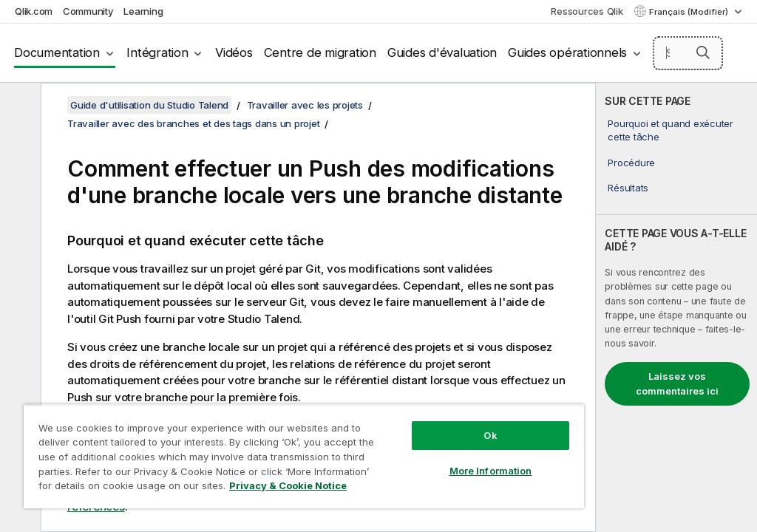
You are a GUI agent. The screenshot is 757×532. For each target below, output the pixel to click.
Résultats (628, 188)
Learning (143, 11)
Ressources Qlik (587, 11)
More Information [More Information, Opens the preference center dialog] (491, 471)
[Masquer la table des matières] (18, 106)
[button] (703, 52)
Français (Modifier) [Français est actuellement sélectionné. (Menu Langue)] (690, 12)
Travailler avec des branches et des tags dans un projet (193, 123)
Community (88, 11)
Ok (490, 435)
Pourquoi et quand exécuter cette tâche (671, 130)
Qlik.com (34, 11)
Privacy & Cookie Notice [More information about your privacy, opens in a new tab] (288, 485)
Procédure (631, 163)
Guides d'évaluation (442, 52)
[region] (304, 456)
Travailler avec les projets (305, 105)
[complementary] (676, 307)
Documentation (57, 52)
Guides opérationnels (567, 52)
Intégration (157, 52)
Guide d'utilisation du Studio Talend (149, 105)
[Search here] (688, 53)
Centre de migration (320, 52)
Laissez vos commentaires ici (677, 383)
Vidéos (234, 52)
